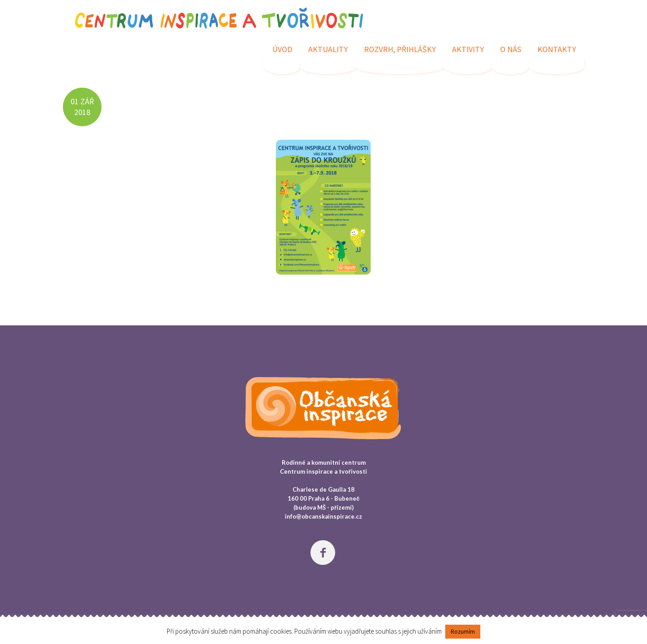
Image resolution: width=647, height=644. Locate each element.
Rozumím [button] (463, 632)
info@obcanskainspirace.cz (323, 516)
